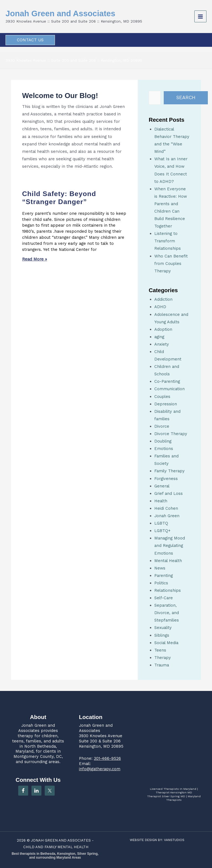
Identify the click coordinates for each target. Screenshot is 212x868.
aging (159, 337)
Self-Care (164, 598)
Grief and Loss (169, 493)
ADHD (160, 307)
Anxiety (162, 344)
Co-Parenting (167, 381)
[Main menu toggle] (200, 17)
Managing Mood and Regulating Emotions (170, 546)
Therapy (163, 658)
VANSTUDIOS (174, 840)
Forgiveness (166, 479)
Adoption (163, 329)
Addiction (163, 299)
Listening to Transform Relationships (168, 241)
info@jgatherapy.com (100, 769)
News (160, 568)
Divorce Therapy (171, 434)
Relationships (168, 590)
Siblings (162, 635)
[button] (30, 40)
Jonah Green (167, 516)
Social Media (166, 643)
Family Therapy (169, 471)
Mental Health (168, 561)
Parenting (164, 576)
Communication (169, 389)
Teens (160, 650)
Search (186, 97)
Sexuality (163, 628)
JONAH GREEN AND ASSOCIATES (61, 840)
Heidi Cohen (166, 508)
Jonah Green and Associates (66, 13)
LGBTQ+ (162, 531)
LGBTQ (161, 523)
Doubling (163, 441)
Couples (162, 397)
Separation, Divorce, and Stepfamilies (167, 613)
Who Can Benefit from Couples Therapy (171, 264)
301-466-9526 (107, 758)
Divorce (162, 426)
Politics (161, 583)
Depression (166, 404)
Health (161, 501)
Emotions (164, 449)
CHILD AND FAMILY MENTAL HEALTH (56, 847)
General (162, 486)
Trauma (162, 665)
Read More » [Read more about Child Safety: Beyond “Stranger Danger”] (35, 259)
